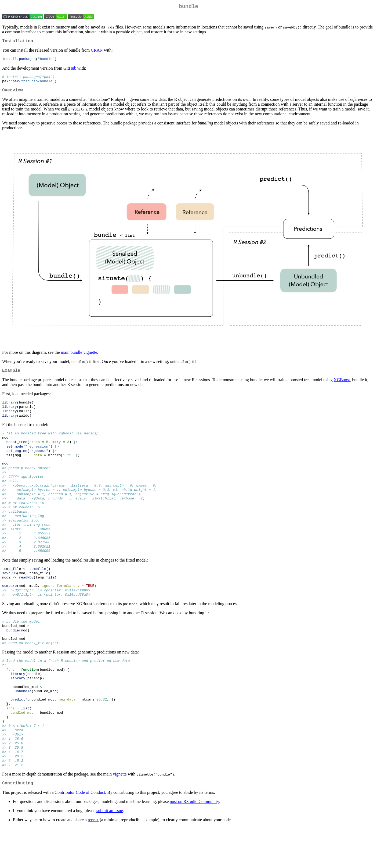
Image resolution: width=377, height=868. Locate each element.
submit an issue (110, 852)
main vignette (115, 814)
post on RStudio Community (194, 843)
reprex (93, 861)
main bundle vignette (79, 357)
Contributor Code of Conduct (80, 834)
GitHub (70, 71)
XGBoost (342, 385)
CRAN (97, 52)
